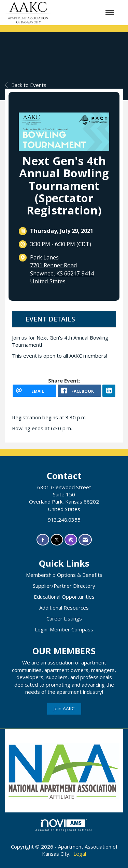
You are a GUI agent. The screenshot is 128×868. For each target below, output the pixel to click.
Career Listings (64, 618)
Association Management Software (64, 825)
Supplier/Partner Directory (64, 586)
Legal (80, 854)
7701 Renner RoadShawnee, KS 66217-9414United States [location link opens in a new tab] (62, 273)
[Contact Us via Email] (85, 540)
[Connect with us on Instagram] (71, 540)
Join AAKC (64, 708)
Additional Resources (64, 608)
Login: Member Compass (64, 629)
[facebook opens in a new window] (80, 391)
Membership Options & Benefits (64, 575)
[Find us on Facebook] (43, 540)
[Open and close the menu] (86, 12)
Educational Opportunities (64, 597)
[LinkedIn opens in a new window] (109, 391)
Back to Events (26, 85)
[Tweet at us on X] (57, 540)
